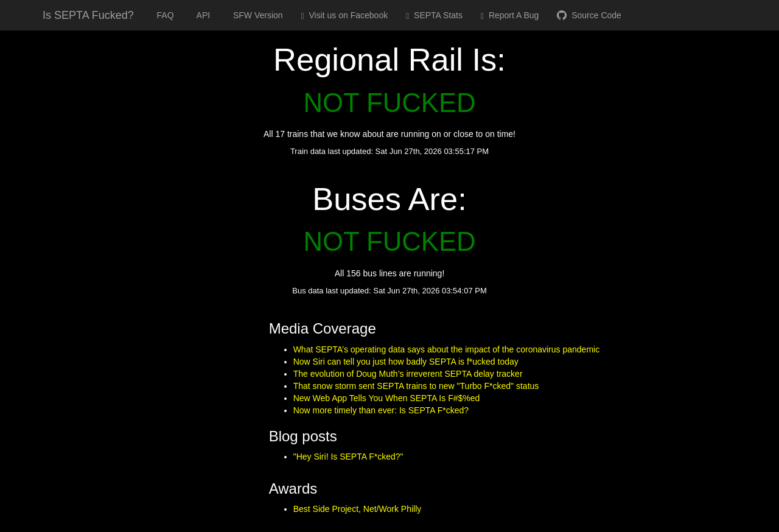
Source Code (589, 15)
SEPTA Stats (434, 16)
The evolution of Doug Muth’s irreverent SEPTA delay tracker (408, 374)
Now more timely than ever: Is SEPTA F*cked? (381, 410)
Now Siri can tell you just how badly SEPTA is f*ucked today (406, 362)
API (201, 15)
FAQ (163, 15)
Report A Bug (510, 16)
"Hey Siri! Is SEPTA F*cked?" (348, 457)
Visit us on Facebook (345, 16)
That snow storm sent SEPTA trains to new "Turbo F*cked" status (416, 386)
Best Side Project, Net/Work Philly (358, 509)
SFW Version (255, 15)
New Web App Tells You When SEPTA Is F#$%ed (387, 398)
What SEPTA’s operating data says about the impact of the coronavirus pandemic (447, 349)
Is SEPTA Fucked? (88, 15)
